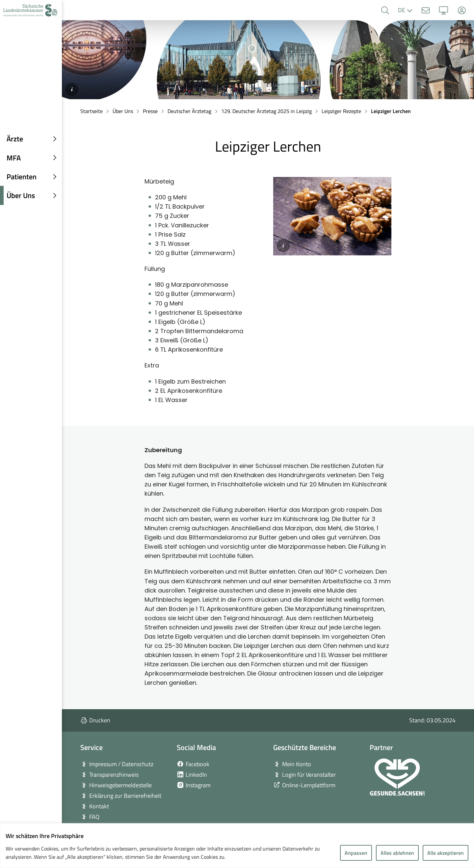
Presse (150, 111)
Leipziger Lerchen (391, 111)
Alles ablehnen (397, 853)
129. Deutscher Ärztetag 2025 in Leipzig (266, 111)
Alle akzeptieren (446, 853)
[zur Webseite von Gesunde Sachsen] (397, 777)
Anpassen (356, 853)
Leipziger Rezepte (341, 111)
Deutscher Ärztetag (189, 111)
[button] (385, 10)
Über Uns (123, 111)
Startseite (92, 111)
